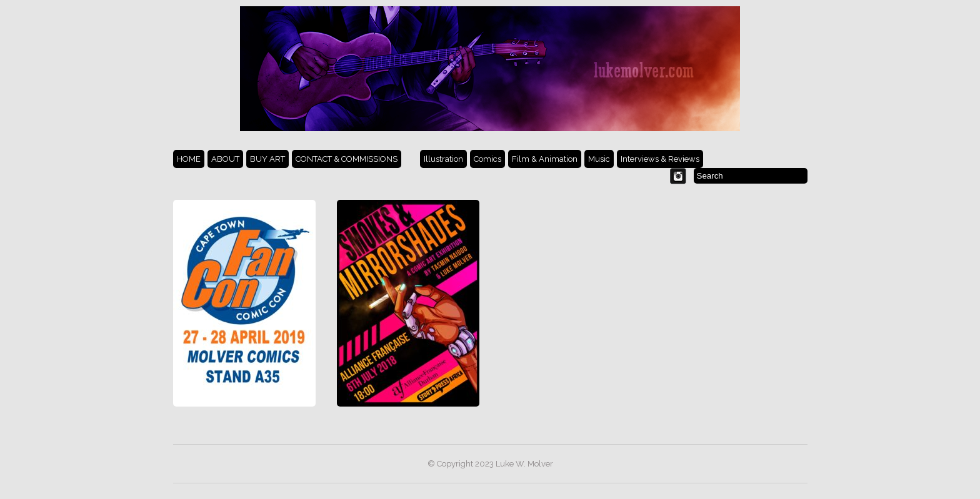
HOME (189, 159)
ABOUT (225, 159)
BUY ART (267, 159)
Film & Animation (545, 159)
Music (599, 159)
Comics (487, 159)
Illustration (443, 159)
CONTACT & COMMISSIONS (347, 159)
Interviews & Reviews (660, 159)
